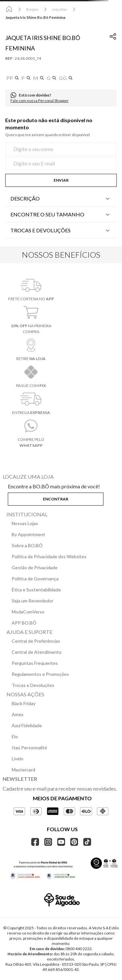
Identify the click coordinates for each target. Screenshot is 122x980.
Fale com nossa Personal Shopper (40, 101)
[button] (13, 78)
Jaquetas (60, 9)
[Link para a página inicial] (9, 9)
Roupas (32, 9)
